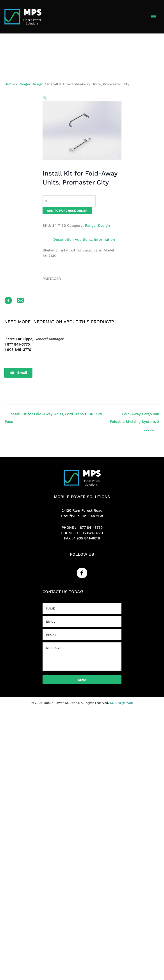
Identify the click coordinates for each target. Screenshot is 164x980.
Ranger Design (31, 84)
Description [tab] (63, 240)
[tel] (82, 635)
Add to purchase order (67, 211)
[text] (82, 608)
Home (10, 84)
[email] (82, 622)
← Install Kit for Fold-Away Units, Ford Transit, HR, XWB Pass (54, 415)
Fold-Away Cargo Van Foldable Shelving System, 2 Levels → (135, 415)
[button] (45, 98)
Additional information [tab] (95, 240)
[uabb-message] (82, 657)
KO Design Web (121, 703)
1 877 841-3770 (90, 528)
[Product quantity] (69, 201)
